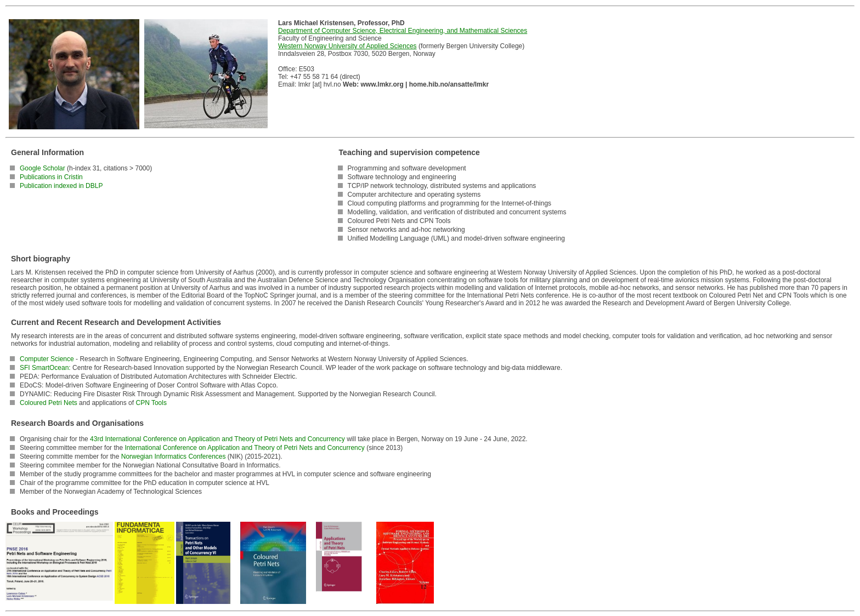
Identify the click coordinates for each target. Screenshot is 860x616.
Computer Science (47, 359)
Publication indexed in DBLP (61, 186)
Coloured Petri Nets (49, 403)
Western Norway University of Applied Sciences (347, 46)
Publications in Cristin (51, 177)
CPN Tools (151, 403)
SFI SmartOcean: (45, 368)
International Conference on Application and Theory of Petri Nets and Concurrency (244, 448)
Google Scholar (43, 168)
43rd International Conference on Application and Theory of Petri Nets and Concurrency (217, 439)
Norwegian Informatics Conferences (174, 457)
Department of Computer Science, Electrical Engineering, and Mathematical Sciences (403, 31)
